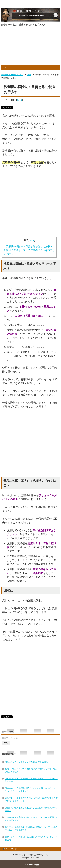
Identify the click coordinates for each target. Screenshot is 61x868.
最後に (9, 254)
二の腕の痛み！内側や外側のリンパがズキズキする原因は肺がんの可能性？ (31, 819)
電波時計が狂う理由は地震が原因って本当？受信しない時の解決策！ (31, 838)
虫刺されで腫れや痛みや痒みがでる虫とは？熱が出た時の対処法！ (31, 809)
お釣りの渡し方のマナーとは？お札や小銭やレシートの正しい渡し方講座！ (31, 770)
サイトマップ (11, 849)
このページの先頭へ (32, 865)
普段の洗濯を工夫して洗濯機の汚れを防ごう (30, 250)
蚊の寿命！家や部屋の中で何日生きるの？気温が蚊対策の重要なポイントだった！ (31, 799)
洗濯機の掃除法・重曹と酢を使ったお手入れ (30, 246)
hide (32, 240)
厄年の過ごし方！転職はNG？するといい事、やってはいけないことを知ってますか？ (31, 790)
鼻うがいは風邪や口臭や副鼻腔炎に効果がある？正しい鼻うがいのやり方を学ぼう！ (31, 829)
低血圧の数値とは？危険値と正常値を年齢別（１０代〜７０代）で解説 (31, 780)
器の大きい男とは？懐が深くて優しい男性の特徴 (26, 762)
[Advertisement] (30, 48)
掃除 (20, 100)
